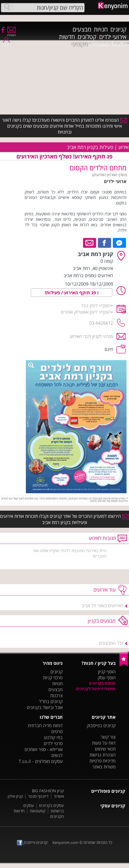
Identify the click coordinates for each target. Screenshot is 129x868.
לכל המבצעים (111, 643)
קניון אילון (15, 796)
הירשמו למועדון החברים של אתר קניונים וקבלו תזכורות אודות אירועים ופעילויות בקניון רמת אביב (64, 519)
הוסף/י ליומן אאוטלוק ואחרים (86, 312)
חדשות (67, 37)
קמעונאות (38, 811)
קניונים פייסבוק (32, 842)
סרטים (57, 731)
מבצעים (82, 29)
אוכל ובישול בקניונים (45, 707)
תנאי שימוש (105, 749)
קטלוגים (87, 37)
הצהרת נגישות (103, 755)
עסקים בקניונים (51, 805)
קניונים (118, 29)
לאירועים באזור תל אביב (103, 605)
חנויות (101, 29)
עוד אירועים (105, 590)
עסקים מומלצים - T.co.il (41, 761)
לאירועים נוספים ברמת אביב (88, 275)
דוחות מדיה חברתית (45, 725)
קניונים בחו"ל (51, 701)
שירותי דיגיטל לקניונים (96, 689)
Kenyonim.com (65, 842)
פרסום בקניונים (102, 683)
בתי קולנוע (53, 737)
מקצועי (80, 44)
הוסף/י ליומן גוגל (96, 305)
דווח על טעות (104, 743)
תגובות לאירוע (103, 538)
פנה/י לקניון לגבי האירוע (91, 336)
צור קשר (108, 737)
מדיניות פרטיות (103, 761)
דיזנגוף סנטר (38, 796)
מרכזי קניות (53, 678)
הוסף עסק (107, 678)
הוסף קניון (107, 672)
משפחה (100, 44)
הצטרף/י (11, 33)
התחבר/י (6, 43)
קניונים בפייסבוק (101, 725)
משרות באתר (104, 767)
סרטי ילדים (53, 743)
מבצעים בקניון (102, 621)
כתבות (119, 44)
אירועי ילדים (113, 37)
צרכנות (56, 695)
